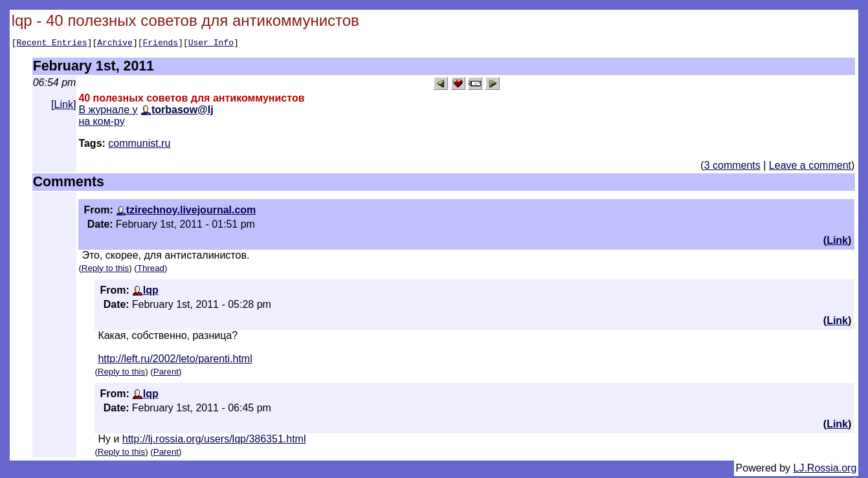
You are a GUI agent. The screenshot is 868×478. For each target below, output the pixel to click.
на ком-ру (101, 123)
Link (64, 106)
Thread (151, 270)
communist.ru (139, 145)
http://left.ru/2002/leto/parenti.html (175, 361)
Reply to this (105, 270)
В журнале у (108, 112)
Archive (115, 44)
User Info (211, 44)
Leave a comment (810, 167)
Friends (161, 44)
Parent (166, 374)
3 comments (732, 167)
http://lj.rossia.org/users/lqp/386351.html (214, 441)
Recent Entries (51, 44)
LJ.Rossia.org (825, 470)
